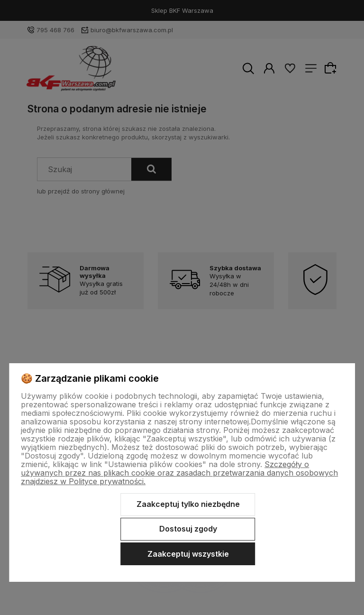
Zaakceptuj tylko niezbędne (188, 504)
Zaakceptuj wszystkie (188, 554)
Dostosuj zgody (188, 529)
